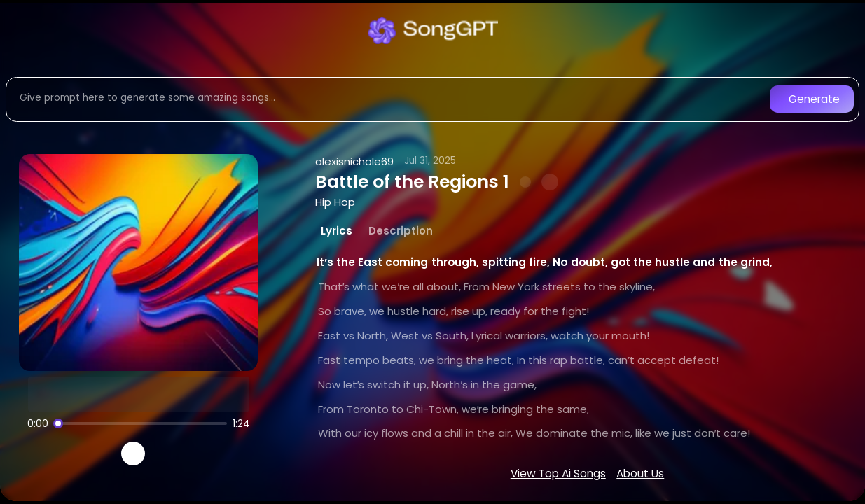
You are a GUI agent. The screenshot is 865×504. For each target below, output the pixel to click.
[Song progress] (140, 423)
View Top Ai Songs (558, 474)
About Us (640, 474)
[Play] (133, 454)
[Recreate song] (172, 454)
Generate (814, 99)
